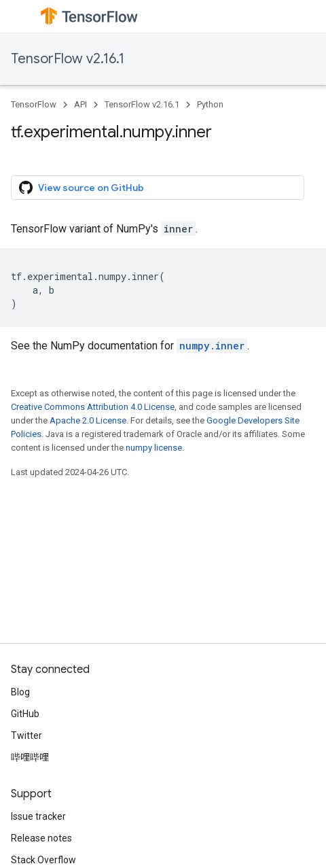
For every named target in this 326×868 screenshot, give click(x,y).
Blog (20, 692)
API (80, 104)
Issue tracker (38, 816)
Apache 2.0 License (88, 420)
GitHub (25, 714)
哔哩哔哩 (30, 757)
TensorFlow (34, 104)
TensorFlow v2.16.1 (68, 59)
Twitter (26, 735)
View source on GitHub (81, 188)
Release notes (41, 838)
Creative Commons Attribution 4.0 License (93, 407)
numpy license (154, 448)
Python (210, 104)
